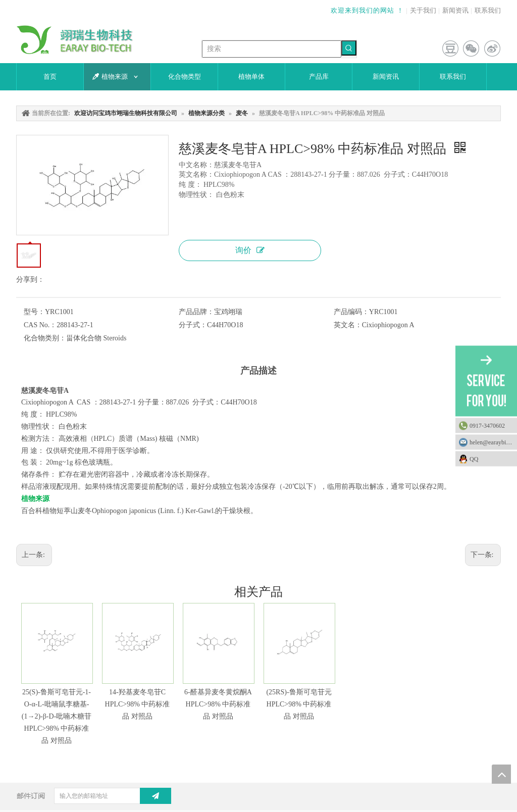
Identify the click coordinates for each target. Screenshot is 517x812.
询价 (250, 250)
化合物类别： (45, 338)
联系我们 (488, 10)
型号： (34, 312)
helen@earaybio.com (493, 442)
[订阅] (156, 796)
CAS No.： (40, 325)
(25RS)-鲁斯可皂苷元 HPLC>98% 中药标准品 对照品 (299, 704)
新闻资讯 (455, 10)
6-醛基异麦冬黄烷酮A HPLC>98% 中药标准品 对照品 (218, 704)
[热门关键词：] (349, 48)
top (501, 774)
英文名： (348, 325)
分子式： (193, 325)
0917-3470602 (487, 426)
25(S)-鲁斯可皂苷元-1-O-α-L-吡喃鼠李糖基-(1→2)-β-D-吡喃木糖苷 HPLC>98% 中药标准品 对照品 (57, 716)
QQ (491, 459)
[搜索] (272, 49)
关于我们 (423, 10)
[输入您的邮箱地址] (107, 796)
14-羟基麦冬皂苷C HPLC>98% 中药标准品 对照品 (138, 704)
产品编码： (351, 312)
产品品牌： (196, 312)
